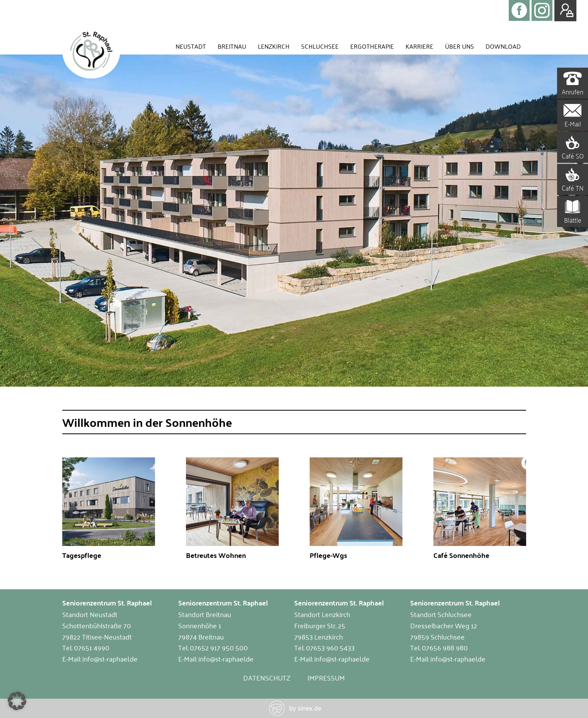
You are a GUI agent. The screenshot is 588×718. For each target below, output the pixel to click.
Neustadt (191, 46)
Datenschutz (267, 677)
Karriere (419, 46)
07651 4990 (92, 647)
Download (503, 46)
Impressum (326, 677)
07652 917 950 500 (219, 647)
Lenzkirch (274, 46)
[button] (17, 701)
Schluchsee (320, 46)
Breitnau (232, 46)
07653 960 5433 (330, 647)
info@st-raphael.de (110, 658)
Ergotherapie (372, 46)
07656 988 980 (445, 647)
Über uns (459, 46)
